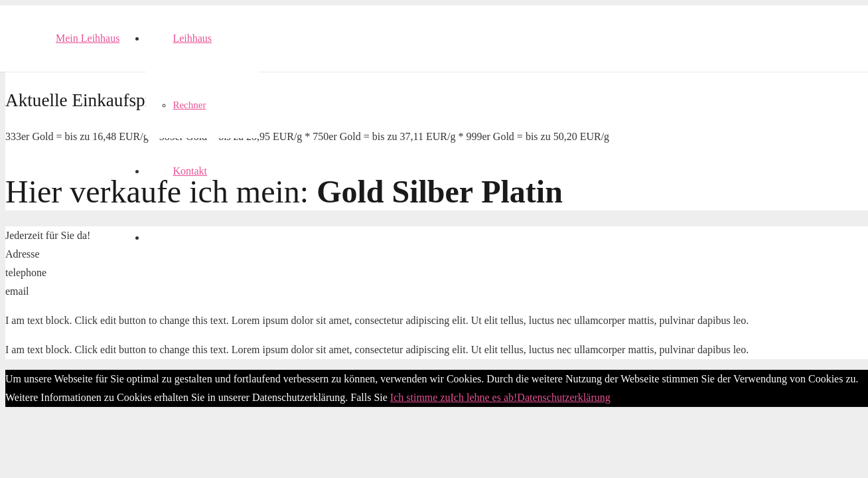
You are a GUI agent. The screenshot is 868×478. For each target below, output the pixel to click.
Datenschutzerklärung (563, 397)
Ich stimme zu (420, 397)
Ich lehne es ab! (484, 397)
